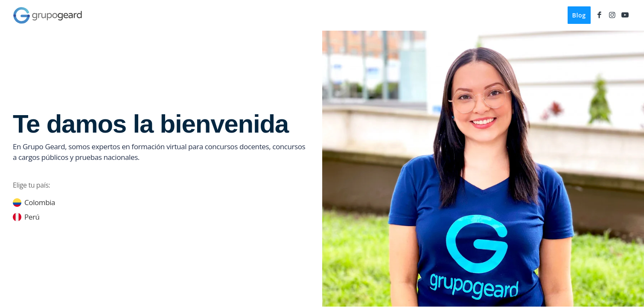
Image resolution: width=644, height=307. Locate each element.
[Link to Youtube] (625, 15)
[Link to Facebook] (599, 15)
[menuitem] (579, 15)
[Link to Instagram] (612, 15)
